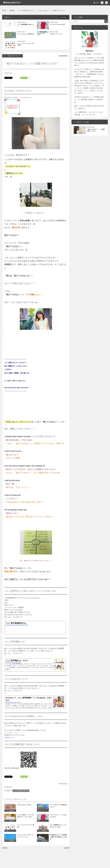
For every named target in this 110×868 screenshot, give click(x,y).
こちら (22, 98)
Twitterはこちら (10, 738)
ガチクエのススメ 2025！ (25, 806)
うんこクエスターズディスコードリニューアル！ (26, 837)
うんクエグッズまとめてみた (58, 24)
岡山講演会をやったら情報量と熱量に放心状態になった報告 (58, 838)
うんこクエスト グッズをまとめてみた (58, 817)
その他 (6, 832)
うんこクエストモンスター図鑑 (26, 827)
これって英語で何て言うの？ (12, 56)
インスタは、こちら (11, 733)
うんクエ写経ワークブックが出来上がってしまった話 (26, 817)
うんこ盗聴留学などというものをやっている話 (58, 827)
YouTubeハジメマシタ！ (56, 34)
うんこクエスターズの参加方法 (25, 34)
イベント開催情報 (9, 812)
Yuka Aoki (9, 73)
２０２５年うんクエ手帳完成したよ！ (58, 807)
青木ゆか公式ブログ (12, 3)
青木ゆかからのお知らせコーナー (43, 811)
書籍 (39, 822)
